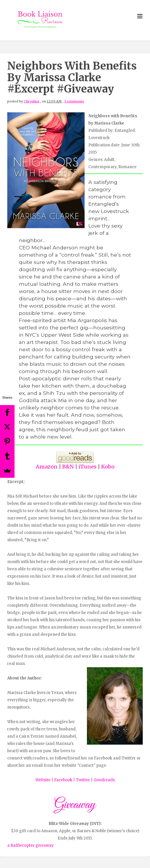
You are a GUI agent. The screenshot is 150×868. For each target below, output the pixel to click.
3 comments (74, 101)
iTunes (87, 467)
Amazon (47, 467)
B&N (68, 467)
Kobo (108, 467)
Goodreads (104, 780)
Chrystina (32, 101)
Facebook (64, 780)
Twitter (83, 780)
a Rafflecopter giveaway (31, 845)
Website (43, 780)
